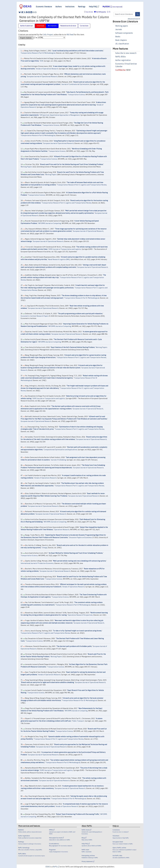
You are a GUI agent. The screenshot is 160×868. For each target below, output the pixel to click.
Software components (124, 33)
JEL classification (122, 44)
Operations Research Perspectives (80, 615)
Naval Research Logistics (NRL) (59, 259)
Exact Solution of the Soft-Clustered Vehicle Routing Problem (73, 347)
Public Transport (78, 721)
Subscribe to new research (126, 53)
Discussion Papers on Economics (80, 537)
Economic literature (44, 7)
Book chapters (121, 40)
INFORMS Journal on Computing (50, 223)
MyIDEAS (112, 7)
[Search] (138, 14)
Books (118, 37)
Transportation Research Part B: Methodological (38, 53)
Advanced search (134, 19)
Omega (45, 548)
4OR (42, 61)
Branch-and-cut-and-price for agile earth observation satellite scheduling (48, 682)
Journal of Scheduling (58, 460)
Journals (119, 29)
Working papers (122, 26)
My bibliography (100, 12)
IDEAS (48, 867)
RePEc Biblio (120, 57)
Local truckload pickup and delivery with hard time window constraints (78, 51)
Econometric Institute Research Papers (35, 316)
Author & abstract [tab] (27, 26)
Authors (59, 7)
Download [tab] (40, 26)
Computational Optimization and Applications (60, 450)
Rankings (82, 7)
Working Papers (26, 167)
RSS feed (70, 35)
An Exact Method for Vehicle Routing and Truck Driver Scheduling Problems (76, 553)
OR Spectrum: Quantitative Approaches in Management (60, 115)
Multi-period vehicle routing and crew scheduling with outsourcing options (79, 561)
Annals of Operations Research (47, 69)
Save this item (90, 12)
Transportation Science (76, 95)
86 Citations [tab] (52, 26)
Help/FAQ (94, 7)
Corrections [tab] (84, 26)
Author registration (123, 60)
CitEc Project (48, 35)
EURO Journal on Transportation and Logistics (65, 249)
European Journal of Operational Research (42, 77)
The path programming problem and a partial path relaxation (80, 314)
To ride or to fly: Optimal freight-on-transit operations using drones (77, 631)
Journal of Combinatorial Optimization (75, 84)
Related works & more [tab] (68, 26)
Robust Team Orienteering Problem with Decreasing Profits (78, 814)
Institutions (70, 7)
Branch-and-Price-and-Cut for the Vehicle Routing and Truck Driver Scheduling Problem (72, 164)
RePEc (56, 867)
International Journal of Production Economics (37, 563)
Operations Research (62, 530)
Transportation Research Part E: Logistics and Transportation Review (82, 185)
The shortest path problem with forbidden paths (74, 646)
